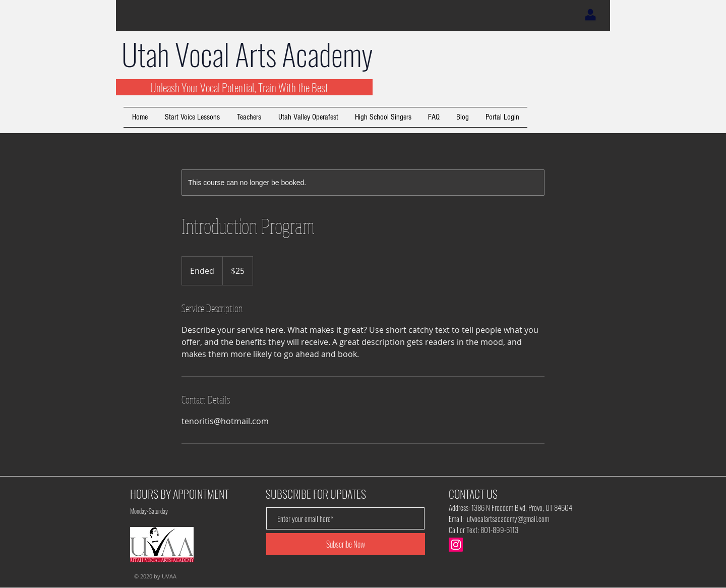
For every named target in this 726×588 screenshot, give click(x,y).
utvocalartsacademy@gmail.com (508, 518)
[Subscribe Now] (346, 544)
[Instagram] (456, 545)
